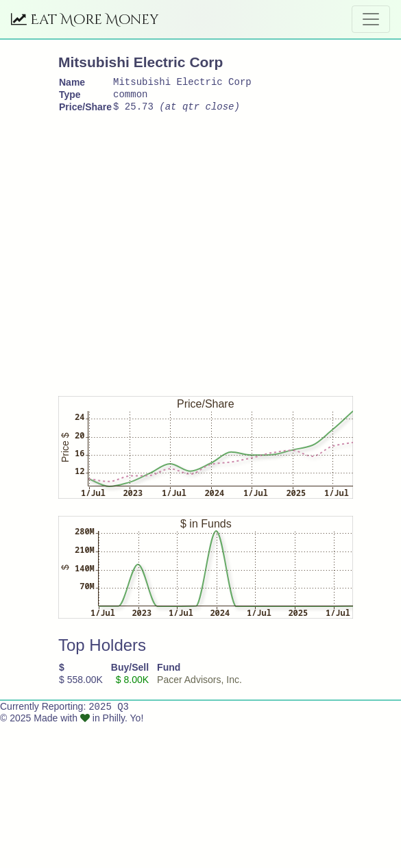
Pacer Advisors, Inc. (199, 686)
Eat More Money (85, 20)
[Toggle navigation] (371, 19)
